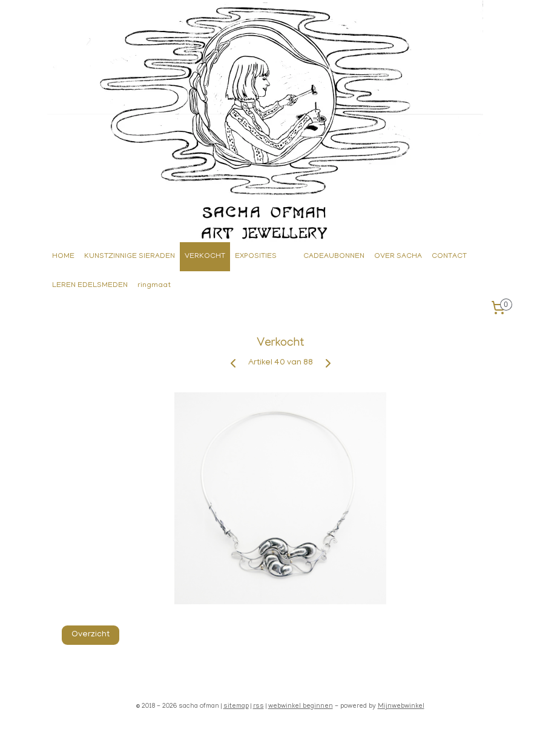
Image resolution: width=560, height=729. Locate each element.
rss (259, 707)
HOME (63, 256)
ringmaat (154, 285)
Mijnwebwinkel (401, 707)
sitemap (236, 707)
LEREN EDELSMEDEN (90, 285)
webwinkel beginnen (301, 707)
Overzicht (90, 635)
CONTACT (449, 256)
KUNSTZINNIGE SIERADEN (130, 256)
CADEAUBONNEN (334, 256)
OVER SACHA (398, 256)
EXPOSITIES (256, 256)
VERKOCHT (205, 256)
